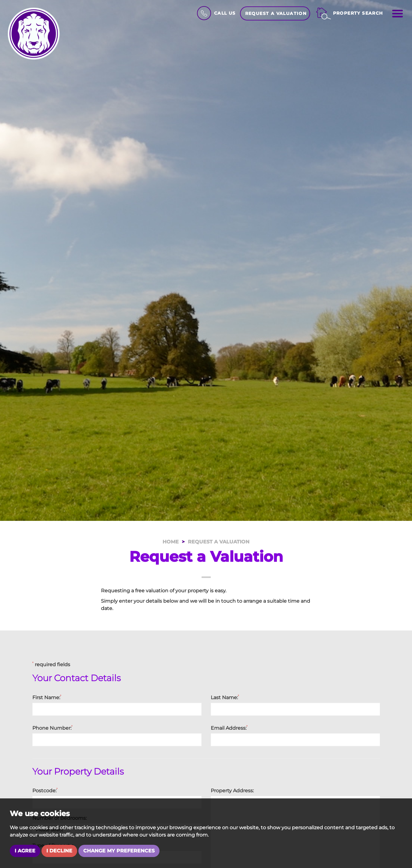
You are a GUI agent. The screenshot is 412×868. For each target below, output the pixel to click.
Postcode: (45, 790)
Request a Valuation (276, 13)
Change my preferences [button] (119, 851)
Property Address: (232, 791)
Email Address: (229, 728)
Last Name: (225, 697)
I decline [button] (59, 851)
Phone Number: (53, 728)
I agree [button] (25, 851)
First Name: (47, 697)
